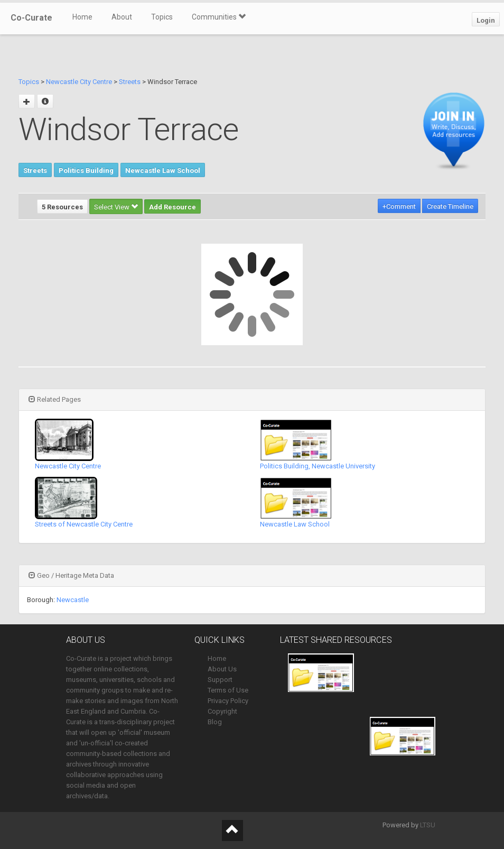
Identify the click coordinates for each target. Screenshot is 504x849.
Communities (219, 17)
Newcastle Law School (163, 170)
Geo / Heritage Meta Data (71, 575)
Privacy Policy (228, 701)
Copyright (222, 711)
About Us (222, 669)
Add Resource (172, 207)
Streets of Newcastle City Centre (84, 524)
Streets (130, 82)
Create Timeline (450, 206)
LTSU (428, 825)
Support (220, 680)
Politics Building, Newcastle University (318, 466)
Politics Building (86, 170)
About (122, 17)
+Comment (399, 206)
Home (82, 17)
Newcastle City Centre (79, 82)
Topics (162, 17)
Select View (116, 207)
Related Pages (55, 399)
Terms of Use (228, 690)
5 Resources (62, 207)
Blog (215, 722)
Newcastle (73, 600)
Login (486, 20)
